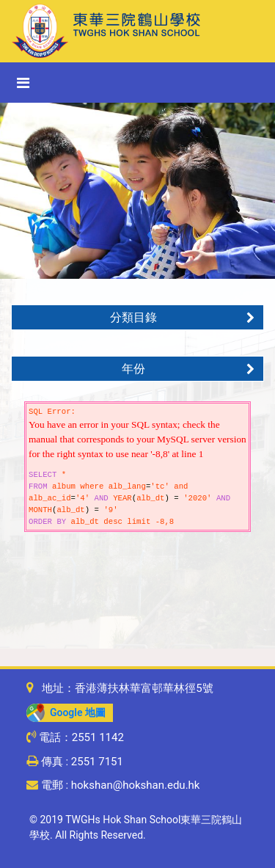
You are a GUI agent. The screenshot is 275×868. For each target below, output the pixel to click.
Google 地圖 (66, 712)
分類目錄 (182, 317)
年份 (188, 369)
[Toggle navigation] (23, 83)
